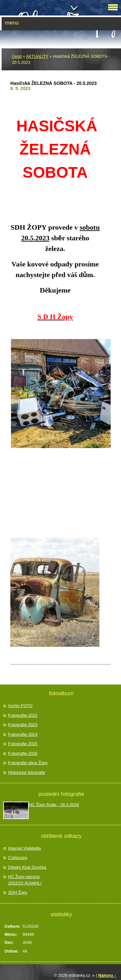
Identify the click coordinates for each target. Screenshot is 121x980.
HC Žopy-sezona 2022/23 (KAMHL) (25, 880)
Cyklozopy (18, 858)
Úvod (17, 56)
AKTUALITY (37, 56)
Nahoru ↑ (107, 975)
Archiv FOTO (20, 706)
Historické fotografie (27, 772)
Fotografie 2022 (23, 715)
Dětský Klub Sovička (27, 867)
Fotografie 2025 (23, 744)
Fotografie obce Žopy (28, 763)
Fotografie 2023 (23, 725)
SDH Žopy (18, 892)
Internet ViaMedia (25, 848)
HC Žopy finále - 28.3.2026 (54, 805)
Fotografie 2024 (23, 734)
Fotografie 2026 (23, 753)
